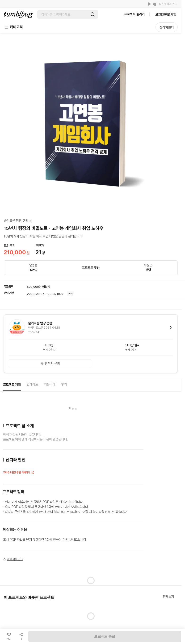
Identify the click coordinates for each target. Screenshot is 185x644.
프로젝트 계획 (12, 385)
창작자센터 (167, 27)
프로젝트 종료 (105, 636)
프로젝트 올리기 (134, 14)
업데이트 (32, 384)
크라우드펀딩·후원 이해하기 (19, 473)
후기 (64, 384)
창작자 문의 (50, 364)
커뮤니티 (50, 384)
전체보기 (168, 597)
